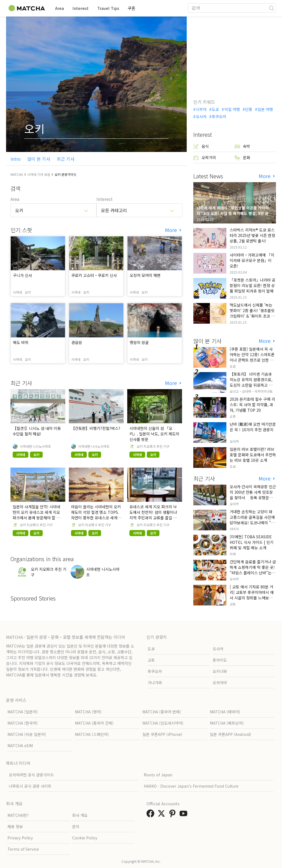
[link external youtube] (185, 815)
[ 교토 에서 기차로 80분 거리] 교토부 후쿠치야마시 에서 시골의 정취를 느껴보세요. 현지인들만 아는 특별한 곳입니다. (252, 598)
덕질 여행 (232, 109)
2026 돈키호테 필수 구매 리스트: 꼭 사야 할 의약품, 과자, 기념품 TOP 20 (252, 405)
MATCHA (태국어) (225, 712)
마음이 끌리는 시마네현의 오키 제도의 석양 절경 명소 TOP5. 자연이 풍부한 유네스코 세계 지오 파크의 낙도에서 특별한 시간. (96, 518)
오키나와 (220, 671)
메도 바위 (21, 342)
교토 (151, 660)
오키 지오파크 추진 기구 (153, 446)
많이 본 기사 (39, 159)
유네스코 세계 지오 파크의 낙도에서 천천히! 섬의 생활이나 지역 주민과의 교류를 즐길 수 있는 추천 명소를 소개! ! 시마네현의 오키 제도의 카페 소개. (154, 518)
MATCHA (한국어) (23, 723)
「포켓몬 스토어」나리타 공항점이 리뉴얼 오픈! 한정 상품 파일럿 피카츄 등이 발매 (253, 285)
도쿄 (215, 109)
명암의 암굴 (139, 342)
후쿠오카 (219, 116)
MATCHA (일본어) (23, 712)
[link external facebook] (151, 815)
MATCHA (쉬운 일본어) (27, 734)
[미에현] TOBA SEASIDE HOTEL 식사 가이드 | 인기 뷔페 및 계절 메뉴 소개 (252, 542)
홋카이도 (220, 660)
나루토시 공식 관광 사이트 (30, 786)
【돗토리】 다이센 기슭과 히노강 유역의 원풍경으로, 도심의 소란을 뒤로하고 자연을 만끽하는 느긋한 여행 (253, 382)
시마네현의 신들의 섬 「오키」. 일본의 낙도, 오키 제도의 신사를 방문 (154, 434)
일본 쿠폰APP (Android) (231, 734)
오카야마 (220, 683)
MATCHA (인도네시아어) (163, 723)
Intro (16, 159)
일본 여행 (265, 109)
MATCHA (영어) (88, 712)
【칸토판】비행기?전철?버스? (96, 428)
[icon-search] (272, 8)
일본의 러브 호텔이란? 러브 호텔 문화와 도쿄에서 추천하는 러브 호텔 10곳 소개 (253, 455)
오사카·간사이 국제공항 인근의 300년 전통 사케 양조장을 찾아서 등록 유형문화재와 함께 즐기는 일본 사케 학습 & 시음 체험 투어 (253, 498)
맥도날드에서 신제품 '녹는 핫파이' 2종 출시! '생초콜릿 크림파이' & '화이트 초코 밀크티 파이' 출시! (252, 313)
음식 (201, 146)
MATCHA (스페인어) (92, 734)
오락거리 (205, 158)
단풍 (249, 109)
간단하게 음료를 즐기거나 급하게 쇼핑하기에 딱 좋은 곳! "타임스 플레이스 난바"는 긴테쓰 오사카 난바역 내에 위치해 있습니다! (253, 573)
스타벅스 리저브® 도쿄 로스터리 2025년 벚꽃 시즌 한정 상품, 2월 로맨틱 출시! (252, 235)
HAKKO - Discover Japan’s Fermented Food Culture (191, 786)
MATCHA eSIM (20, 746)
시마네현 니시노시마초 (35, 446)
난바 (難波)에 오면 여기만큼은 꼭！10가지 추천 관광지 (253, 427)
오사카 (201, 116)
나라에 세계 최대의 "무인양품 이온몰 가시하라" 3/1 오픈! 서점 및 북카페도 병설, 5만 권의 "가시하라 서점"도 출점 (234, 213)
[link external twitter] (162, 815)
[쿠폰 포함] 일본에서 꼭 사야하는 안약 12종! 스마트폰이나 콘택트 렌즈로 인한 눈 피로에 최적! (252, 357)
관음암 (77, 342)
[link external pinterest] (173, 815)
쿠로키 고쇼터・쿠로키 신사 (94, 275)
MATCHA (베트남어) (227, 723)
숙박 (242, 146)
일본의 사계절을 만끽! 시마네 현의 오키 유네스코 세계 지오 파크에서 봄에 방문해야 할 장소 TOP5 (36, 515)
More (172, 230)
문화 (242, 158)
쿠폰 (132, 8)
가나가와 (155, 683)
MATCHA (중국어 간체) (94, 723)
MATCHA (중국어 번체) (162, 712)
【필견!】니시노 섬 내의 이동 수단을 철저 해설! (37, 431)
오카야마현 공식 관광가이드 (31, 775)
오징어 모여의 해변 (145, 275)
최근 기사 (66, 159)
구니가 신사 (22, 275)
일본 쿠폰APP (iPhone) (162, 734)
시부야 (201, 109)
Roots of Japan (158, 775)
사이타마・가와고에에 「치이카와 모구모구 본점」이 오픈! (252, 260)
